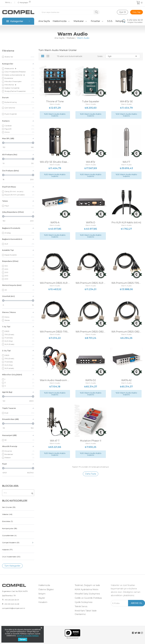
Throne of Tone (55, 102)
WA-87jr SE (126, 102)
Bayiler (42, 598)
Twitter (136, 633)
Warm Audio (55, 104)
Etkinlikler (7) (7, 521)
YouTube (139, 633)
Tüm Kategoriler (12, 566)
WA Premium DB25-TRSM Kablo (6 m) (126, 283)
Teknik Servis (81, 606)
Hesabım (43, 602)
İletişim (42, 594)
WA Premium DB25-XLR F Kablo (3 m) (91, 283)
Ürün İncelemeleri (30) (11, 557)
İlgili (123, 56)
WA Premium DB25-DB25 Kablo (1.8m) (126, 332)
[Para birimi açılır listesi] (8, 3)
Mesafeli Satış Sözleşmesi (87, 594)
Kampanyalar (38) (10, 528)
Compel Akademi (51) (18, 543)
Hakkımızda (44, 585)
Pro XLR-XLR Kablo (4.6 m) (126, 223)
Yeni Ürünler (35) (9, 507)
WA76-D (91, 223)
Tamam (23, 639)
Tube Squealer (91, 102)
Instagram (142, 633)
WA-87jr (91, 162)
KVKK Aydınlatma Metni (86, 589)
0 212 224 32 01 (135, 20)
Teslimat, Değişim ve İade (87, 585)
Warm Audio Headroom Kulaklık (55, 380)
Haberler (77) (7, 550)
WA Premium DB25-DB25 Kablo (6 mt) (91, 332)
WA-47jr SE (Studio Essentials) (55, 162)
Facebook (133, 633)
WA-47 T (55, 441)
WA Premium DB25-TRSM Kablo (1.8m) (55, 332)
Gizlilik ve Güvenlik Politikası (88, 598)
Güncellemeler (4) (9, 535)
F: (3, 604)
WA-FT (126, 162)
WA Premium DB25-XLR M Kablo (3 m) (55, 283)
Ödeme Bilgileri (46, 589)
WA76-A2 (126, 380)
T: (3, 600)
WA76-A (55, 223)
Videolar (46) (7, 514)
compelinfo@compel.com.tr (14, 608)
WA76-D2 (91, 380)
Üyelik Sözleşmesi (84, 602)
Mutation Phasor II (91, 441)
